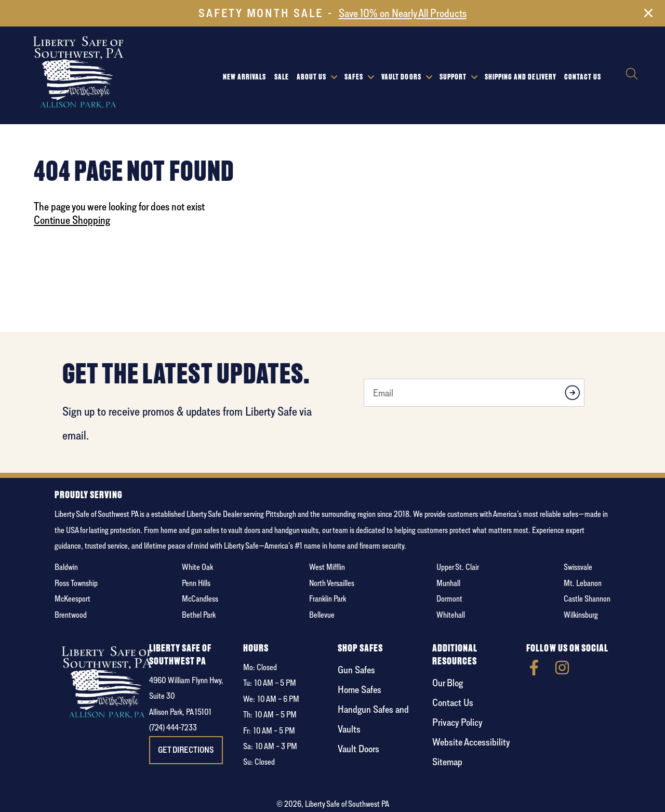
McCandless (200, 599)
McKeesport (72, 599)
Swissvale (578, 567)
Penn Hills (196, 583)
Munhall (448, 583)
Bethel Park (199, 615)
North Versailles (332, 583)
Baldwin (66, 567)
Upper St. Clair (458, 567)
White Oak (197, 567)
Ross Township (76, 583)
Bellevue (322, 615)
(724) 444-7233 (173, 728)
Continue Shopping (72, 220)
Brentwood (71, 615)
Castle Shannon (587, 599)
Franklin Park (328, 599)
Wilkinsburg (581, 615)
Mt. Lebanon (583, 583)
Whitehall (451, 615)
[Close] (648, 15)
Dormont (449, 599)
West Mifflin (327, 567)
